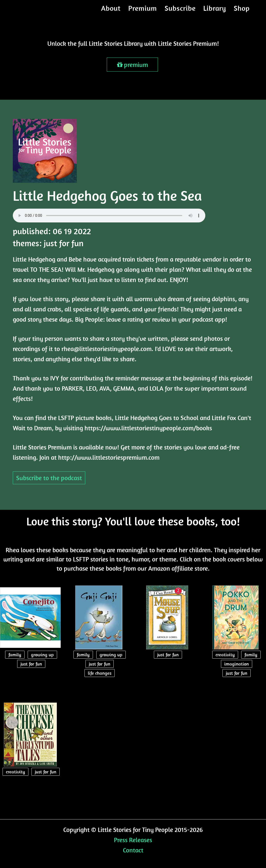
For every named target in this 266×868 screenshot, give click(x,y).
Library (215, 11)
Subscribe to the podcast (49, 478)
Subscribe (180, 11)
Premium (143, 11)
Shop (242, 11)
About (111, 11)
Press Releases (133, 840)
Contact (133, 850)
